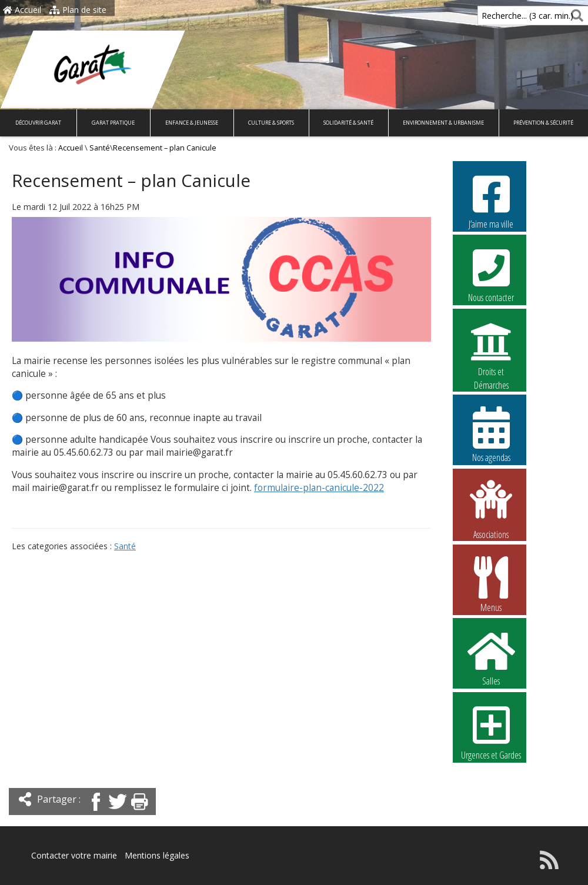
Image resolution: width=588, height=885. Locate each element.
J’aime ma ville (491, 201)
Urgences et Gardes (491, 732)
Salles (491, 657)
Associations (491, 509)
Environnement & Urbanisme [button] (443, 123)
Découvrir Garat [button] (38, 123)
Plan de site (78, 10)
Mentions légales (157, 855)
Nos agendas (491, 434)
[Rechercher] (575, 16)
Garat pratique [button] (113, 123)
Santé (100, 148)
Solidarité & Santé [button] (348, 123)
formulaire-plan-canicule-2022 (319, 488)
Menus (491, 584)
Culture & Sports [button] (271, 123)
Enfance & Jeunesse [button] (192, 123)
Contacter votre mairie (74, 855)
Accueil (22, 10)
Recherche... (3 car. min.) (507, 16)
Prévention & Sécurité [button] (543, 123)
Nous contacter (491, 274)
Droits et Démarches (491, 349)
